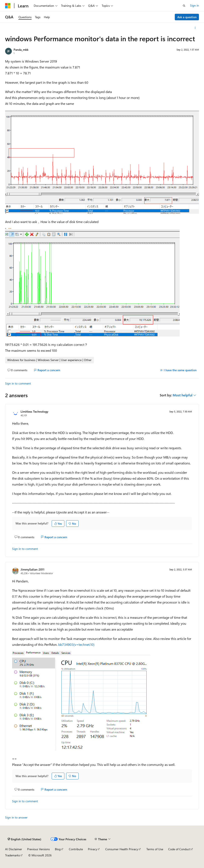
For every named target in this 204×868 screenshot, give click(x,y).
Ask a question (187, 17)
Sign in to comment (18, 383)
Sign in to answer (16, 817)
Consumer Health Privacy (122, 849)
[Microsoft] (8, 6)
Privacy (93, 849)
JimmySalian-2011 (33, 569)
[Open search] (184, 6)
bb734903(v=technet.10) (76, 644)
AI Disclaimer (14, 849)
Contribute (76, 849)
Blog (58, 849)
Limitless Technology (34, 411)
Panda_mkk (21, 50)
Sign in (194, 5)
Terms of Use (155, 849)
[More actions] (195, 28)
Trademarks (12, 855)
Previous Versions (38, 849)
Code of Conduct (179, 849)
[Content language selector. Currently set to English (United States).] (24, 839)
